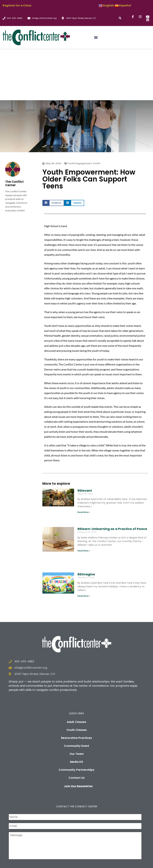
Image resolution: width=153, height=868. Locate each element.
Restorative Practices (76, 686)
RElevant (85, 439)
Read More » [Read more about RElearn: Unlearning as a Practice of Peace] (84, 499)
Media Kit (76, 710)
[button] (120, 18)
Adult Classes (76, 670)
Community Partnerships (76, 718)
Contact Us (77, 726)
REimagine (86, 523)
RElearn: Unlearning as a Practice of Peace (112, 478)
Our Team (77, 702)
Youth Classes (77, 678)
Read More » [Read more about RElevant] (84, 461)
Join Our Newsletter (78, 735)
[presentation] (35, 819)
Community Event (76, 694)
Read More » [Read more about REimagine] (84, 544)
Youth (96, 112)
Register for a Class (17, 5)
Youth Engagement (80, 112)
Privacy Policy (61, 864)
